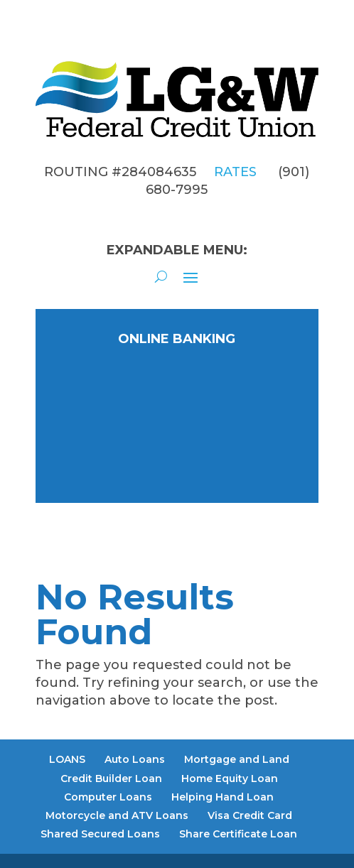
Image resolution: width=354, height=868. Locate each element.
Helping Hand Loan (222, 797)
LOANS (67, 759)
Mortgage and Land (237, 759)
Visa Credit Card (250, 815)
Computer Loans (108, 797)
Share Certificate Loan (238, 834)
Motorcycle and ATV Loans (117, 815)
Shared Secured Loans (100, 834)
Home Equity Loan (230, 779)
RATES (235, 172)
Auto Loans (135, 759)
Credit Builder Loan (111, 779)
